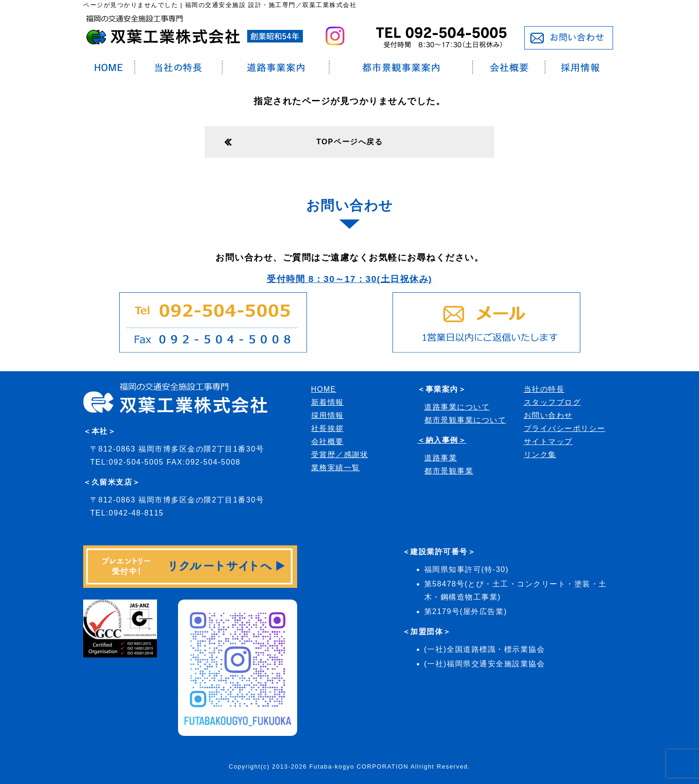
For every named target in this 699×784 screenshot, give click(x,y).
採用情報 (328, 415)
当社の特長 (544, 389)
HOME (324, 389)
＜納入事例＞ (442, 440)
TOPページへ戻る (349, 142)
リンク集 (540, 455)
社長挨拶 (328, 428)
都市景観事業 (449, 471)
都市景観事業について (465, 420)
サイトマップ (548, 441)
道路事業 (441, 458)
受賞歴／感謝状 (340, 455)
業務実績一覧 (336, 468)
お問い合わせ (548, 415)
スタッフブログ (553, 402)
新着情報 (328, 402)
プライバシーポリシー (565, 428)
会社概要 (328, 441)
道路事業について (457, 407)
